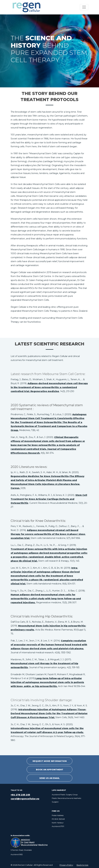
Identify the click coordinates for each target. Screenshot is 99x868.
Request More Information (50, 761)
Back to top (82, 865)
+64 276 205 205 (20, 795)
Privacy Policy (66, 865)
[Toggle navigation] (84, 7)
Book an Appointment (50, 770)
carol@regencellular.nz (25, 799)
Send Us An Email (49, 778)
